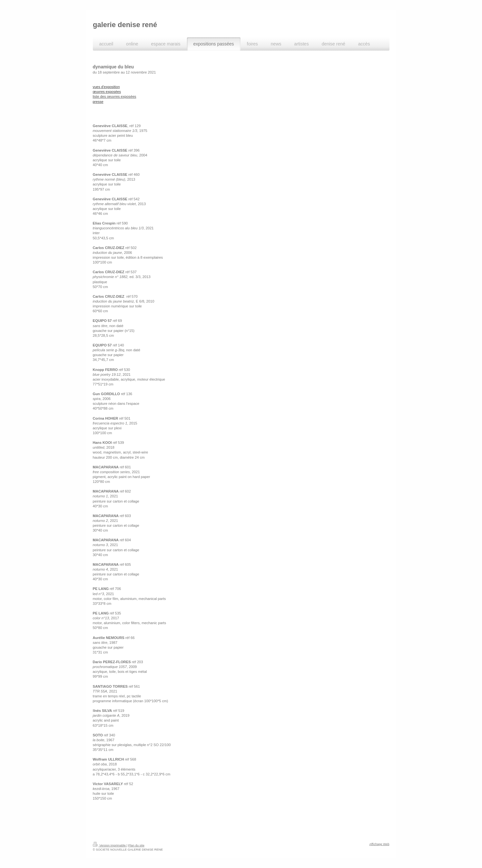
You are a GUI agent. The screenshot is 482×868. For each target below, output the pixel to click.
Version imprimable (110, 845)
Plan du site (136, 845)
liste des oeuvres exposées (115, 96)
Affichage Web (379, 844)
